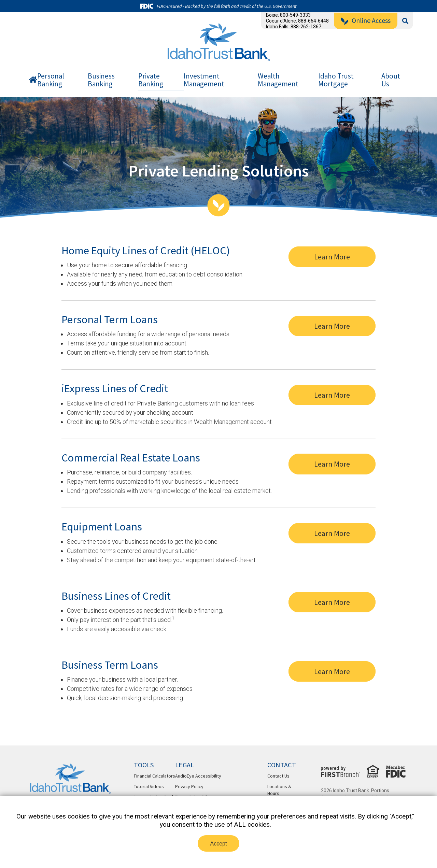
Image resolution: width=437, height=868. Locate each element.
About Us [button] (391, 80)
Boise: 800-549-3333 (288, 15)
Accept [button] (219, 844)
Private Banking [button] (151, 80)
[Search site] (405, 21)
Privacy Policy (189, 786)
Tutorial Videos (149, 786)
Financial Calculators (154, 776)
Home (33, 81)
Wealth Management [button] (278, 80)
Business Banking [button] (101, 80)
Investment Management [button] (204, 80)
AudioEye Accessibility (198, 776)
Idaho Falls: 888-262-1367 (294, 27)
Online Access (371, 20)
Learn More (336, 254)
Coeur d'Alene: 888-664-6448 (297, 21)
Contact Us (278, 776)
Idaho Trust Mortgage (336, 80)
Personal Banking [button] (51, 80)
